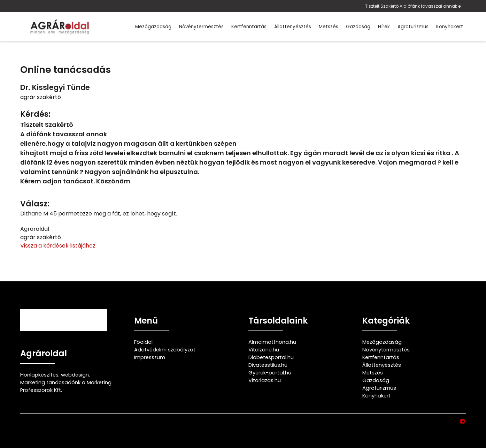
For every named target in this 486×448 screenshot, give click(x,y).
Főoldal (143, 342)
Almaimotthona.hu (272, 342)
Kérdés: (35, 114)
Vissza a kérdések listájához (58, 246)
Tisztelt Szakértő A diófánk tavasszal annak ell (414, 6)
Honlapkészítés (39, 375)
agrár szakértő (41, 97)
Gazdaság (358, 27)
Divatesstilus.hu (268, 365)
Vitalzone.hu (264, 350)
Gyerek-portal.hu (270, 373)
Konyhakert (450, 27)
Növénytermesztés (201, 27)
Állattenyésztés (293, 27)
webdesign (75, 375)
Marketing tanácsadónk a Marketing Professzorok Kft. (66, 386)
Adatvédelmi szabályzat (165, 350)
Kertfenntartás (249, 27)
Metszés (329, 27)
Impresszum (150, 357)
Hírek (384, 27)
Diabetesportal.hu (271, 357)
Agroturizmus (413, 27)
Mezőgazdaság (153, 27)
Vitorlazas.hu (265, 380)
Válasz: (35, 204)
